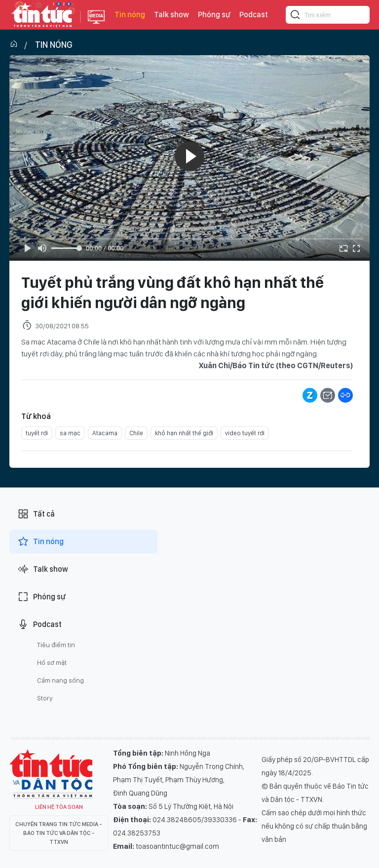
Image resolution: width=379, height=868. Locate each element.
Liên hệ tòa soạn (59, 807)
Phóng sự (214, 15)
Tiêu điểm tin (56, 645)
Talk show (171, 15)
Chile (136, 433)
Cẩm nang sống (60, 680)
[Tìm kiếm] (296, 16)
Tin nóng (130, 15)
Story (45, 698)
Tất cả (36, 514)
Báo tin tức (42, 15)
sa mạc (70, 433)
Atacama (105, 433)
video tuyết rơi (245, 433)
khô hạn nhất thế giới (184, 433)
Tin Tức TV (51, 774)
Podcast (254, 15)
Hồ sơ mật (52, 662)
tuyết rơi (37, 433)
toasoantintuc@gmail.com (177, 846)
